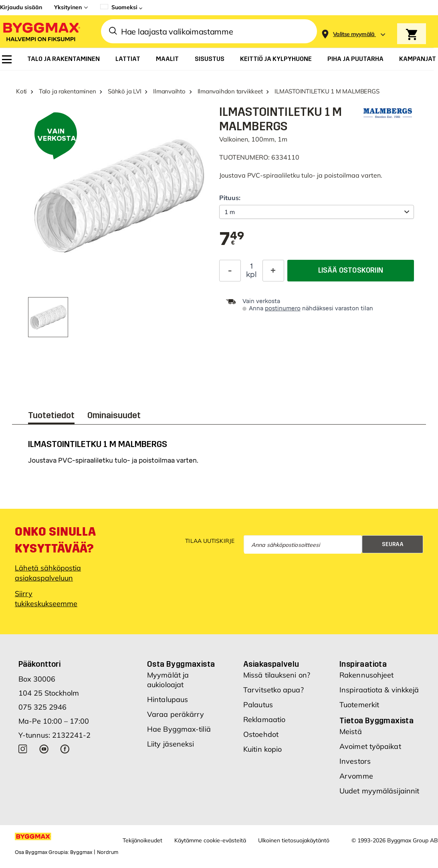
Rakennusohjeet (366, 679)
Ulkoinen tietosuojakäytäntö (294, 844)
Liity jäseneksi (171, 748)
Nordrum (108, 856)
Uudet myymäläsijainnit (379, 795)
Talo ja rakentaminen (68, 91)
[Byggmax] (41, 31)
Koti (21, 91)
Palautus (258, 709)
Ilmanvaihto (169, 91)
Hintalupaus (168, 703)
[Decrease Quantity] (230, 271)
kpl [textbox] (251, 275)
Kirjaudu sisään (21, 7)
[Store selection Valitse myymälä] (354, 34)
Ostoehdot (261, 738)
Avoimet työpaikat (370, 750)
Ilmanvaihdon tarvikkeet (230, 91)
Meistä (351, 735)
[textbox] (232, 239)
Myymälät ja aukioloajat (168, 684)
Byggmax (81, 856)
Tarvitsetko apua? (273, 694)
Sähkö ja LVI (124, 91)
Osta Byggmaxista (181, 668)
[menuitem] (7, 59)
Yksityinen (68, 7)
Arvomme (356, 780)
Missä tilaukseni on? (277, 679)
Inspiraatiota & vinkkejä (379, 694)
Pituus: (230, 198)
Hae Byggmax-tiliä (179, 733)
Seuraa (393, 548)
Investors (355, 765)
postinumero (283, 309)
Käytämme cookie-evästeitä (210, 844)
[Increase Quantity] (273, 271)
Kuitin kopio (262, 753)
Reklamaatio (264, 723)
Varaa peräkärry (176, 718)
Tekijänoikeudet (142, 844)
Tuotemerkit (359, 709)
